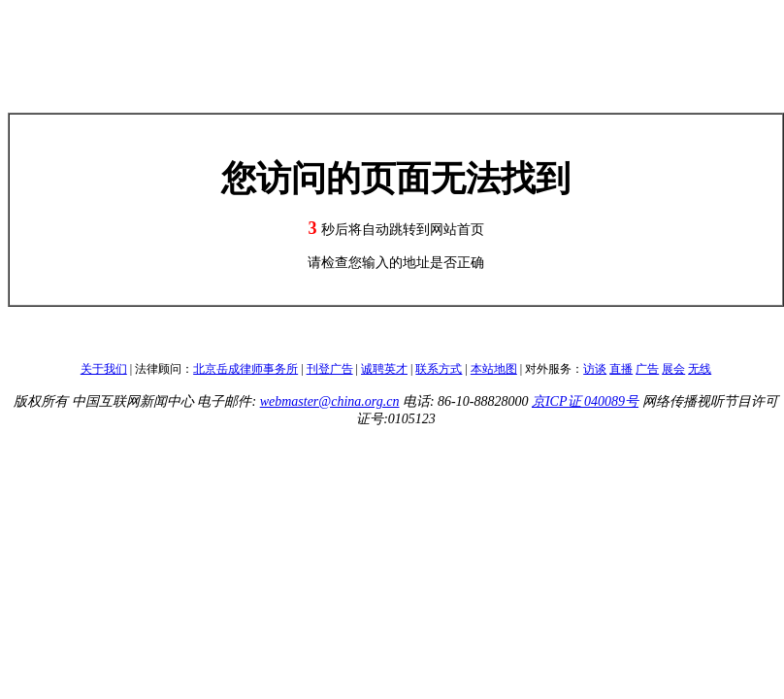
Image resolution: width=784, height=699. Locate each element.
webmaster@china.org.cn (330, 401)
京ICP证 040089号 (585, 401)
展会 (673, 369)
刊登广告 (330, 369)
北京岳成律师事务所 (245, 369)
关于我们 (104, 369)
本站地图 (494, 369)
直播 (621, 369)
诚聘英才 (384, 369)
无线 (700, 369)
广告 (647, 369)
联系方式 (439, 369)
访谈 (595, 369)
